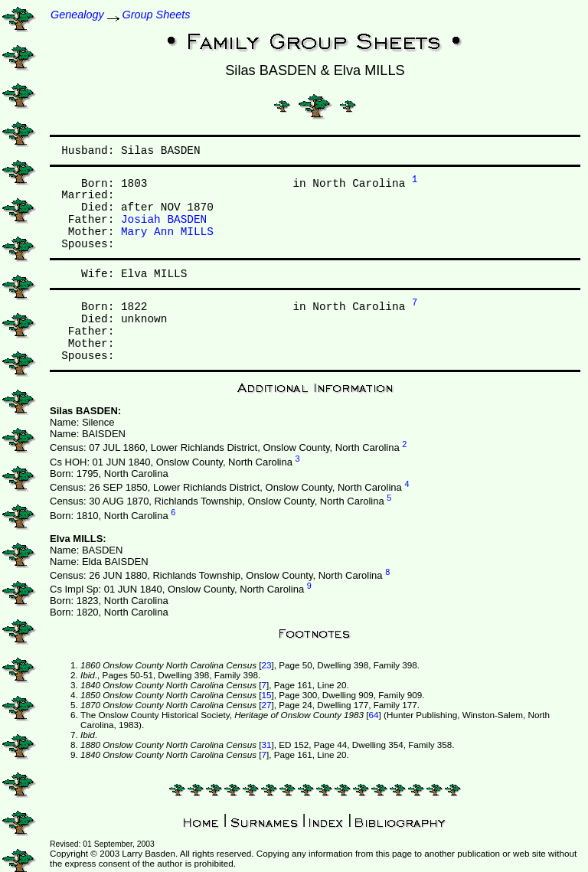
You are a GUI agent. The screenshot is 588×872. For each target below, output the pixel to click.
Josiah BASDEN (164, 220)
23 (266, 665)
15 (266, 695)
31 (266, 745)
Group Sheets (157, 15)
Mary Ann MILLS (167, 232)
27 (266, 705)
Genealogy (77, 15)
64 (374, 715)
